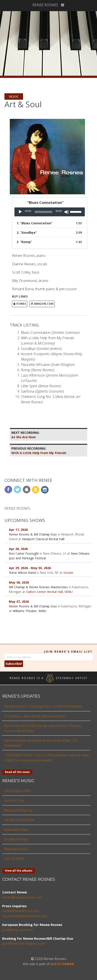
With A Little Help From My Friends (39, 451)
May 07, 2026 (19, 602)
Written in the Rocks (20, 820)
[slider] (43, 212)
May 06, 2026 (19, 582)
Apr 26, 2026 (18, 549)
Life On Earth (14, 858)
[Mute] (67, 212)
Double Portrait (16, 839)
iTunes (20, 304)
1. (35, 223)
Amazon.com (42, 304)
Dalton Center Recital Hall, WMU (49, 592)
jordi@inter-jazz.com (18, 930)
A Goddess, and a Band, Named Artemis (35, 716)
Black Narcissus (16, 849)
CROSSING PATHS (18, 791)
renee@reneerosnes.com (22, 897)
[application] (50, 212)
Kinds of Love (15, 800)
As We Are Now (25, 435)
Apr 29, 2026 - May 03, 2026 (30, 568)
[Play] (20, 212)
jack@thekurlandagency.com (24, 943)
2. (27, 232)
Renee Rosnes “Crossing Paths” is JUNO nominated (43, 706)
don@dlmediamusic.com (21, 911)
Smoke (68, 573)
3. (24, 242)
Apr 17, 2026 (18, 530)
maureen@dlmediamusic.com (25, 916)
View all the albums (19, 871)
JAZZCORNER (62, 964)
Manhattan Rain (16, 830)
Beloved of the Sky (19, 810)
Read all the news (17, 772)
